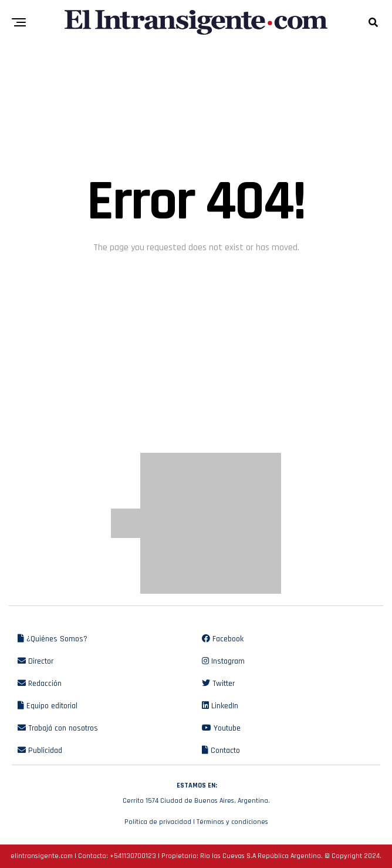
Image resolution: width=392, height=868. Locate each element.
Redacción (40, 684)
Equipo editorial (48, 706)
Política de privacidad (158, 822)
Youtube (221, 728)
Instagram (223, 661)
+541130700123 (133, 856)
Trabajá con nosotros (58, 728)
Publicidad (40, 751)
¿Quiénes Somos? (53, 639)
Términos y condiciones (232, 822)
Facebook (223, 639)
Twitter (218, 684)
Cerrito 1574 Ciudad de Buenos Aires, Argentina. (196, 792)
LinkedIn (220, 706)
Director (36, 661)
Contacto (221, 751)
